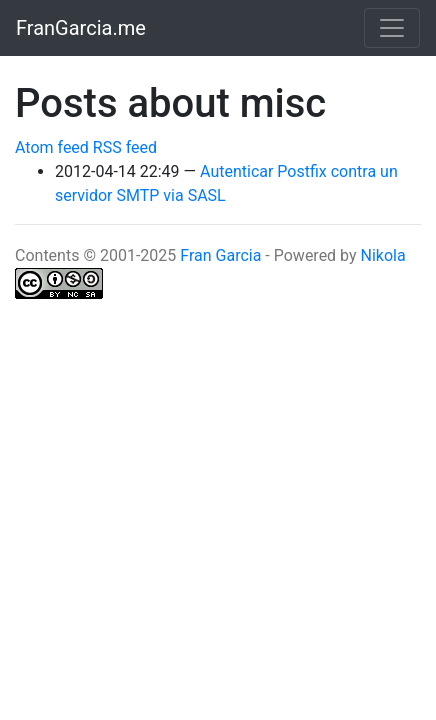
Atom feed (52, 147)
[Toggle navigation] (392, 28)
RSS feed (125, 147)
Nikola (383, 255)
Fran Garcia (220, 255)
